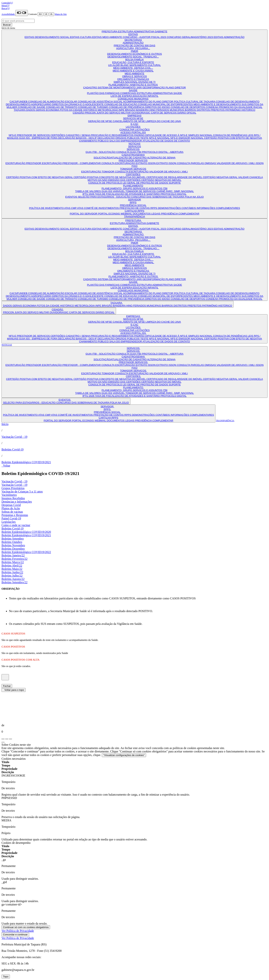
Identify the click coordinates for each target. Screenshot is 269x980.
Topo (6, 977)
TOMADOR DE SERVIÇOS (141, 191)
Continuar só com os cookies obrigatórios (26, 927)
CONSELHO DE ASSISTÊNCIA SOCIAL (100, 102)
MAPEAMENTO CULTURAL (145, 65)
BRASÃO (130, 110)
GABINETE (161, 31)
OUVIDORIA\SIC (141, 113)
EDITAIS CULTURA (81, 37)
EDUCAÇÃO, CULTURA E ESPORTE (133, 62)
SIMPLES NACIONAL (126, 82)
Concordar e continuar (15, 935)
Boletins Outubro (12, 542)
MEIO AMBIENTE (134, 74)
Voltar (6, 466)
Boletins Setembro (13, 539)
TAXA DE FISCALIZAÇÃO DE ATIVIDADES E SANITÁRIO (128, 194)
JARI (139, 88)
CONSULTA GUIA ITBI (129, 152)
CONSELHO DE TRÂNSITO (62, 107)
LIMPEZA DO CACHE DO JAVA (163, 121)
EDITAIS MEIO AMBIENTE (107, 37)
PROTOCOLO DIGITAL (173, 194)
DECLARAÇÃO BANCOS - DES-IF (78, 138)
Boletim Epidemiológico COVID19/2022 (26, 552)
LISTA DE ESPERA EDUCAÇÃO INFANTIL (134, 96)
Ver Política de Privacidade (18, 931)
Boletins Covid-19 (13, 449)
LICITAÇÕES (133, 127)
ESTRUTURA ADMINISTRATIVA (136, 31)
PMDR (134, 51)
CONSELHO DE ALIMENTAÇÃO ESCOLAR (53, 102)
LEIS (251, 135)
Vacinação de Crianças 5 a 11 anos (22, 491)
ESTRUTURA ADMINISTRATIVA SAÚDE (159, 93)
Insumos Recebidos (13, 498)
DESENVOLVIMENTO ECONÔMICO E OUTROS (135, 54)
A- (52, 14)
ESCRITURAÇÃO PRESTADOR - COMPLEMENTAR (72, 163)
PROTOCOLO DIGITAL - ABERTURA (163, 152)
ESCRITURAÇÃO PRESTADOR (24, 163)
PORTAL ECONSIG (109, 214)
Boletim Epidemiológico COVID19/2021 (26, 462)
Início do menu (8, 28)
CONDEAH (212, 107)
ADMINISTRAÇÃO (133, 43)
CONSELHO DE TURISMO (93, 107)
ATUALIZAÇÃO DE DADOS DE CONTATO (166, 141)
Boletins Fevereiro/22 (14, 559)
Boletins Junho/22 (12, 572)
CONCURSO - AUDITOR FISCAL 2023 (145, 37)
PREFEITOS (218, 110)
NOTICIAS (135, 144)
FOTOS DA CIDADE (72, 110)
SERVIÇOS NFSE (133, 118)
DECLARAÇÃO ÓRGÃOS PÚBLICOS (119, 138)
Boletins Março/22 (13, 562)
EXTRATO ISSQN (146, 163)
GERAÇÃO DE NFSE (101, 121)
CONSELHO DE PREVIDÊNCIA (127, 107)
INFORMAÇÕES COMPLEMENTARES (218, 208)
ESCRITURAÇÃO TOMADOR (98, 172)
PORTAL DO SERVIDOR (84, 214)
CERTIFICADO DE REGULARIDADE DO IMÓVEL (175, 177)
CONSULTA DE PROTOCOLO (106, 183)
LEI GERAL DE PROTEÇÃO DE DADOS (146, 183)
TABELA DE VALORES (88, 191)
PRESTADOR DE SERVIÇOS (34, 135)
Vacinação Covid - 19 (14, 437)
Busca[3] (6, 8)
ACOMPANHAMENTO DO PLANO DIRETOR (149, 102)
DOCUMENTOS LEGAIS (147, 214)
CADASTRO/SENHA (133, 155)
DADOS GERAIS (36, 110)
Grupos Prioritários (13, 488)
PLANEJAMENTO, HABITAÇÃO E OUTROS (133, 85)
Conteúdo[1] (7, 3)
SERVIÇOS (135, 146)
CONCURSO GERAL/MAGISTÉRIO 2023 (190, 37)
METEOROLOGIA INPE (111, 110)
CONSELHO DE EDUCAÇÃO (121, 104)
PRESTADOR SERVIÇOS (133, 160)
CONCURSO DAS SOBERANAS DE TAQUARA (158, 197)
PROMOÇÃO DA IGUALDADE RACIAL (241, 107)
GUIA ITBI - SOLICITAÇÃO (101, 152)
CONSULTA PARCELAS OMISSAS (197, 163)
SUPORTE (175, 183)
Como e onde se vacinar (16, 525)
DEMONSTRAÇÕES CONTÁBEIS (177, 208)
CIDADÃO (79, 113)
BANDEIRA (143, 110)
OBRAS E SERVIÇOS (134, 76)
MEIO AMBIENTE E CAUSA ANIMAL (133, 71)
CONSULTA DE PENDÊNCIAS (230, 135)
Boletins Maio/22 (12, 569)
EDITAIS (133, 34)
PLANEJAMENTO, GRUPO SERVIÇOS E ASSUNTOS (132, 188)
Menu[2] (5, 6)
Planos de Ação (11, 508)
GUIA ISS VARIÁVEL (113, 191)
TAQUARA (20, 110)
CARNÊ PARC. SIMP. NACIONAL (175, 191)
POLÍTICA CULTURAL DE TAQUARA (195, 102)
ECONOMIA (53, 110)
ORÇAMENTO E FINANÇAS (133, 79)
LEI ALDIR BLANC (119, 65)
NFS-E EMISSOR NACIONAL (187, 138)
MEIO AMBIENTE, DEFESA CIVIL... (133, 68)
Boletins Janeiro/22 (13, 555)
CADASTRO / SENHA (78, 135)
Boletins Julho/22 (12, 576)
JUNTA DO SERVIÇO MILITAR (114, 113)
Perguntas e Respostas (15, 515)
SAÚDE (133, 90)
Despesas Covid (11, 505)
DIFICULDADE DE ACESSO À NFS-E (167, 135)
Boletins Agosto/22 (13, 579)
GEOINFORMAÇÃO (154, 88)
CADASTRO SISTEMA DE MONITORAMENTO (110, 88)
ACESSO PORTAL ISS (133, 132)
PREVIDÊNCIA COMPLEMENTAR (180, 214)
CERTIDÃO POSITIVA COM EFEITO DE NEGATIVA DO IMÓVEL (110, 177)
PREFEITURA (110, 31)
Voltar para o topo (14, 690)
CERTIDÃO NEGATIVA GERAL (221, 177)
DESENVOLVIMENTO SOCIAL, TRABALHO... (133, 57)
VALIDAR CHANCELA (251, 177)
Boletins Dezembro (13, 549)
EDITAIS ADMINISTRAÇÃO (229, 37)
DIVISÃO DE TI (147, 82)
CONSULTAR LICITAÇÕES (134, 130)
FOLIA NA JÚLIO (194, 197)
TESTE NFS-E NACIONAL (155, 138)
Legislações (9, 522)
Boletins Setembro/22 (14, 582)
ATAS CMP (71, 208)
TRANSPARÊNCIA (134, 216)
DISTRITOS (204, 110)
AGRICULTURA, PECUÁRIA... (133, 48)
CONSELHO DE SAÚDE (32, 107)
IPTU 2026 (89, 194)
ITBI (165, 188)
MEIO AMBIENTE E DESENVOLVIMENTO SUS (220, 104)
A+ (40, 14)
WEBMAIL (127, 214)
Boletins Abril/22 (12, 565)
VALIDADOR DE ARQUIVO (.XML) (236, 163)
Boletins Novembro (13, 545)
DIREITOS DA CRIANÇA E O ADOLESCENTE (78, 104)
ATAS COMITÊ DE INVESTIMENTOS (98, 208)
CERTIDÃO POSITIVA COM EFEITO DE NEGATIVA (233, 138)
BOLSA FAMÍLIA (135, 60)
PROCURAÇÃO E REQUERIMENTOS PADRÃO (118, 135)
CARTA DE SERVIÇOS (164, 113)
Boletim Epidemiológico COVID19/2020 (26, 532)
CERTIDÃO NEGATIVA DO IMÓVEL (161, 180)
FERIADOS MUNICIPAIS (171, 110)
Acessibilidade (8, 14)
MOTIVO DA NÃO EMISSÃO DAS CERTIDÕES (114, 180)
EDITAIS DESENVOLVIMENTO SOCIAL (47, 37)
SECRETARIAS (133, 40)
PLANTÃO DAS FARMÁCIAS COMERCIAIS (112, 93)
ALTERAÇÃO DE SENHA (161, 158)
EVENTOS (72, 197)
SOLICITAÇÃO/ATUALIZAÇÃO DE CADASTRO (120, 158)
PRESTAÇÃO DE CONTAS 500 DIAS (134, 45)
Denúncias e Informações (17, 502)
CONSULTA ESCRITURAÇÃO (119, 163)
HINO (153, 110)
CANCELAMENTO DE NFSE (129, 121)
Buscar (7, 25)
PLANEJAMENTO (133, 186)
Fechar (7, 686)
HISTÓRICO (91, 110)
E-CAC (134, 124)
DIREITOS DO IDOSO (158, 107)
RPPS (133, 202)
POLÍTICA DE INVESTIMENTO (47, 208)
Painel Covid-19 (11, 518)
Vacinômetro (9, 495)
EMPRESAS (134, 116)
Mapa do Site (61, 14)
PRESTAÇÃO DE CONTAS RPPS (139, 208)
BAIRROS (191, 110)
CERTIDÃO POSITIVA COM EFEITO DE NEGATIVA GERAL (40, 177)
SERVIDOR (134, 200)
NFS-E (13, 135)
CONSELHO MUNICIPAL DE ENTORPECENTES (166, 104)
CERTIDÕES (58, 135)
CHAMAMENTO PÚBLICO (94, 141)
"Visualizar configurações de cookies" (124, 755)
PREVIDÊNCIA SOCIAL (133, 205)
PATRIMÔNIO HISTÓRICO (240, 110)
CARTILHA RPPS (135, 211)
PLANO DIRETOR (176, 88)
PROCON (91, 113)
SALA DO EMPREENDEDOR (126, 141)
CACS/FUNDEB (19, 102)
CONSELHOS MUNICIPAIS (133, 99)
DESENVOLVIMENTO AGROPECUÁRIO (29, 104)
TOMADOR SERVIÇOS (133, 169)
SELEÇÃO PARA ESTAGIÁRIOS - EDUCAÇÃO (105, 197)
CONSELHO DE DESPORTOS (188, 107)
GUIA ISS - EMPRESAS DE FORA (39, 138)
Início (5, 424)
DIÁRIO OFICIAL (187, 113)
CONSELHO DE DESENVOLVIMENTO (238, 102)
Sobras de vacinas (12, 512)
